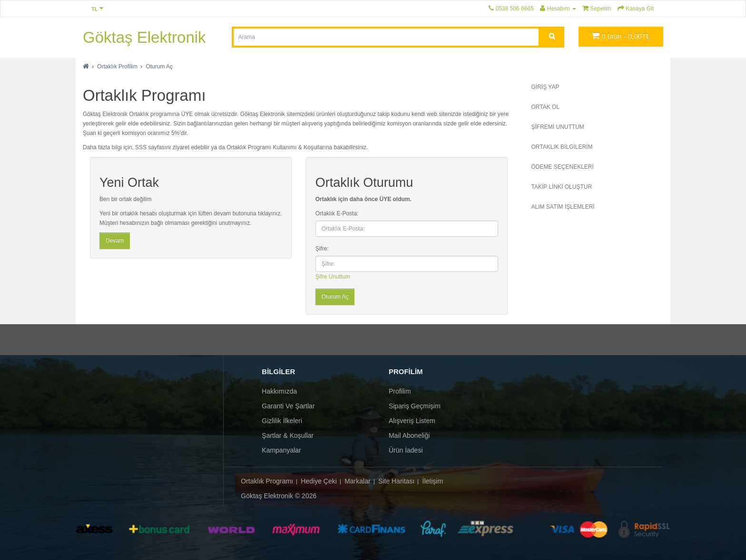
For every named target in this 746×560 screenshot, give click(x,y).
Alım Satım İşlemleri (563, 207)
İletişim (433, 481)
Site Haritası (396, 481)
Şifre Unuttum (333, 277)
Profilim (400, 391)
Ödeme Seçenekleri (563, 167)
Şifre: (322, 249)
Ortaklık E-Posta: (337, 213)
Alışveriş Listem (412, 421)
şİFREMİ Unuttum (558, 127)
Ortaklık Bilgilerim (562, 147)
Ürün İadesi (406, 450)
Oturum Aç (159, 67)
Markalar (357, 481)
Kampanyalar (281, 450)
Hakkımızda (279, 391)
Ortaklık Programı (267, 481)
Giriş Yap (545, 87)
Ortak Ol (546, 107)
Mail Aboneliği (409, 435)
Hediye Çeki (319, 481)
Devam (115, 241)
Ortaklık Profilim (117, 67)
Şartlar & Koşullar (288, 435)
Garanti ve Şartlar (288, 406)
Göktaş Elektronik (144, 37)
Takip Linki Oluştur (562, 187)
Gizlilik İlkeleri (282, 421)
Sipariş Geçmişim (415, 406)
